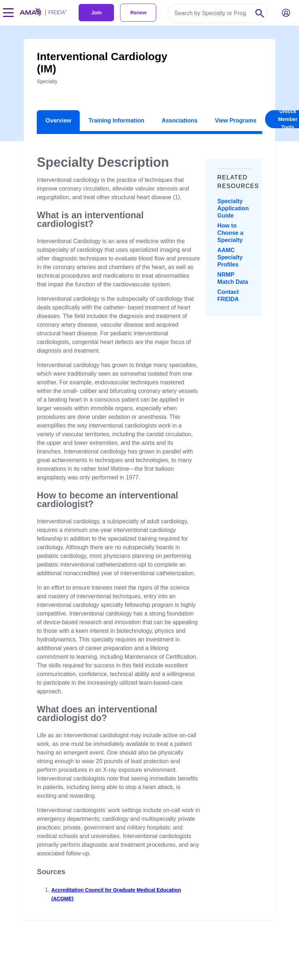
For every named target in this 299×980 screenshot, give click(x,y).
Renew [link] (138, 13)
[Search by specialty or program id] (210, 13)
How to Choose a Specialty (230, 233)
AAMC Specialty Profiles (230, 257)
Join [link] (96, 13)
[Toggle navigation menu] (8, 13)
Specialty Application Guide (233, 208)
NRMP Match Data (233, 278)
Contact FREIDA (228, 296)
